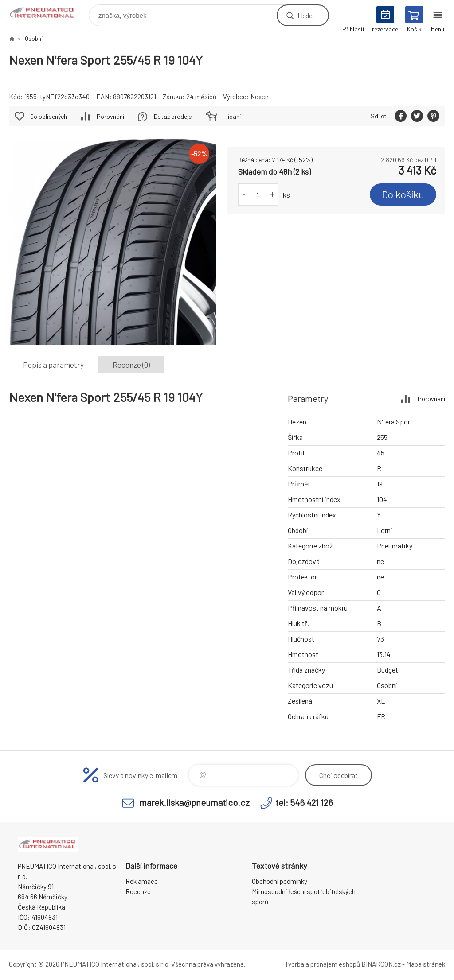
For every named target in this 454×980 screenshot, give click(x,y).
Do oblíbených (49, 116)
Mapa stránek (426, 964)
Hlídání (232, 116)
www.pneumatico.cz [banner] (48, 13)
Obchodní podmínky (280, 881)
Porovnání (110, 116)
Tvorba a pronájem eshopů (322, 964)
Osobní (34, 39)
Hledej (305, 15)
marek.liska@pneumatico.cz (194, 802)
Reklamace (142, 881)
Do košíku (403, 194)
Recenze (138, 891)
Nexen (260, 97)
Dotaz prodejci (173, 116)
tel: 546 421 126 (304, 802)
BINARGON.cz (381, 964)
